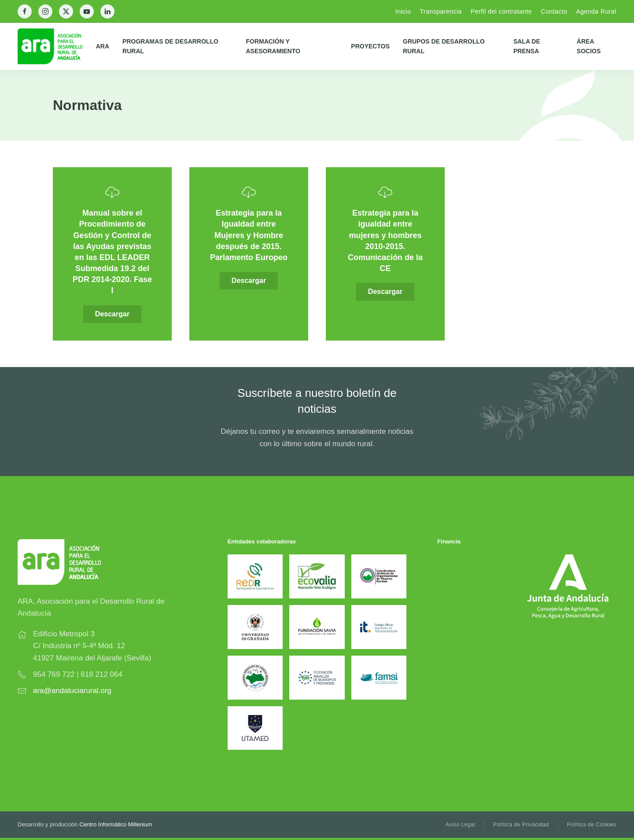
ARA (103, 46)
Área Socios (589, 46)
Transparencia (440, 11)
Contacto (554, 11)
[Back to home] (57, 46)
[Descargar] (112, 254)
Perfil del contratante (501, 11)
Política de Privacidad (521, 825)
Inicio (403, 11)
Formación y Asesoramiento (273, 46)
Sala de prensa (527, 46)
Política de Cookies (592, 825)
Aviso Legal (460, 825)
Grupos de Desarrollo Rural (444, 46)
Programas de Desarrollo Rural (170, 46)
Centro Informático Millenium (116, 824)
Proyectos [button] (370, 46)
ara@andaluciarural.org (72, 691)
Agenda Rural (596, 11)
